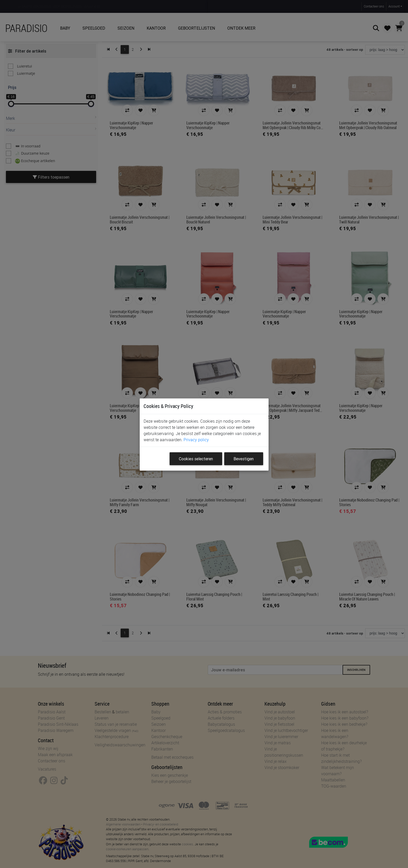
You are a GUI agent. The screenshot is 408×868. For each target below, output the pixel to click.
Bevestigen (244, 459)
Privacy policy (196, 440)
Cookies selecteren (196, 459)
